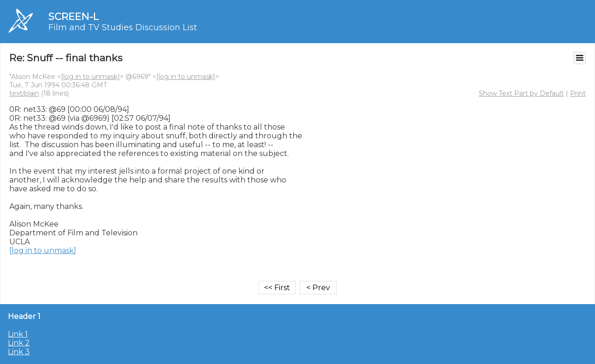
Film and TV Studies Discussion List (123, 27)
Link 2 (19, 343)
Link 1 (18, 334)
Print (578, 93)
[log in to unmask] (90, 77)
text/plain (24, 93)
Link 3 (19, 352)
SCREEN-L (73, 16)
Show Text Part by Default (521, 93)
